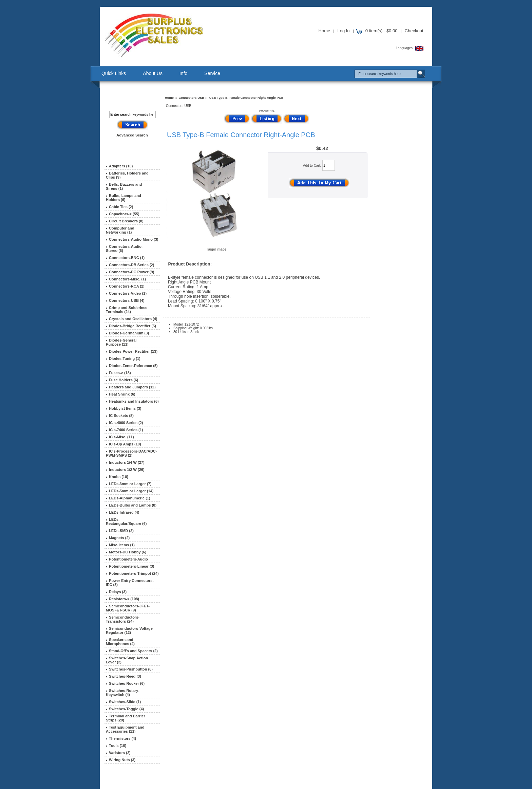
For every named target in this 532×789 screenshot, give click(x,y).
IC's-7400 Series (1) (124, 430)
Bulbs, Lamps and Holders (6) (123, 198)
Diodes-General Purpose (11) (121, 342)
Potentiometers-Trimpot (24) (132, 573)
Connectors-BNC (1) (125, 258)
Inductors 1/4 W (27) (125, 462)
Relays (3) (116, 592)
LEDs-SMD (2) (120, 531)
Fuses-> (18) (118, 373)
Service (212, 73)
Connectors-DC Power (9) (130, 272)
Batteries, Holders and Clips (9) (127, 175)
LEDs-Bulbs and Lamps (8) (131, 505)
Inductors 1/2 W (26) (125, 470)
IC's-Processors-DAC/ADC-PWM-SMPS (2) (131, 453)
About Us (153, 73)
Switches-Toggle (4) (125, 709)
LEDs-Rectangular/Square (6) (126, 521)
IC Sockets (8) (120, 416)
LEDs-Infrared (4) (122, 512)
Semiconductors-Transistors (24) (123, 619)
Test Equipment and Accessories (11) (125, 729)
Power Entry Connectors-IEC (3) (130, 583)
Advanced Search (132, 135)
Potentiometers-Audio (127, 559)
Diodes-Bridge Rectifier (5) (131, 326)
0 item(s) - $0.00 (382, 31)
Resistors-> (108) (122, 599)
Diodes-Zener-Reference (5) (132, 366)
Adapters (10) (119, 166)
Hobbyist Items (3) (123, 408)
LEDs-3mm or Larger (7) (129, 484)
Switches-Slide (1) (123, 702)
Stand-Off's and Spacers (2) (132, 651)
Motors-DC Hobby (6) (126, 552)
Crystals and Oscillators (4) (131, 319)
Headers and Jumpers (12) (131, 387)
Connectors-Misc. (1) (126, 279)
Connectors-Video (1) (126, 293)
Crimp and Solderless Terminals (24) (127, 310)
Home (325, 31)
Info (183, 73)
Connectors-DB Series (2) (130, 265)
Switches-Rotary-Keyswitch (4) (123, 693)
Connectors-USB (191, 98)
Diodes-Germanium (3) (127, 333)
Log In (343, 31)
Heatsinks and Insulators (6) (132, 401)
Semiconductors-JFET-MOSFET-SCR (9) (128, 608)
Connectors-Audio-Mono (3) (132, 239)
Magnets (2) (118, 538)
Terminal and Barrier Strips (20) (126, 718)
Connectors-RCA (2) (125, 286)
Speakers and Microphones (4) (120, 642)
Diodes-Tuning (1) (123, 359)
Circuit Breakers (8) (125, 221)
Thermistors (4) (121, 738)
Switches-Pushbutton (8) (129, 669)
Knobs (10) (117, 477)
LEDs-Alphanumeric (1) (128, 498)
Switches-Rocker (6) (125, 683)
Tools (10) (116, 746)
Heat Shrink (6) (121, 394)
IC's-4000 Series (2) (124, 423)
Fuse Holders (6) (122, 380)
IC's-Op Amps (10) (123, 444)
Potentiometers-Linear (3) (130, 566)
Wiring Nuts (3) (121, 760)
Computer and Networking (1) (120, 230)
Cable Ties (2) (119, 207)
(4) (125, 300)
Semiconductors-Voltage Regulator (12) (129, 630)
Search (127, 99)
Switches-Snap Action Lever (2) (127, 660)
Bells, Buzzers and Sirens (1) (124, 186)
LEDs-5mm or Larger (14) (130, 491)
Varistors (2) (118, 753)
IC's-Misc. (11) (120, 437)
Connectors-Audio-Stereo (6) (124, 249)
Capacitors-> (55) (123, 214)
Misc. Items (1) (120, 545)
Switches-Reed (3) (123, 676)
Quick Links (114, 73)
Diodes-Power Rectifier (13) (132, 351)
